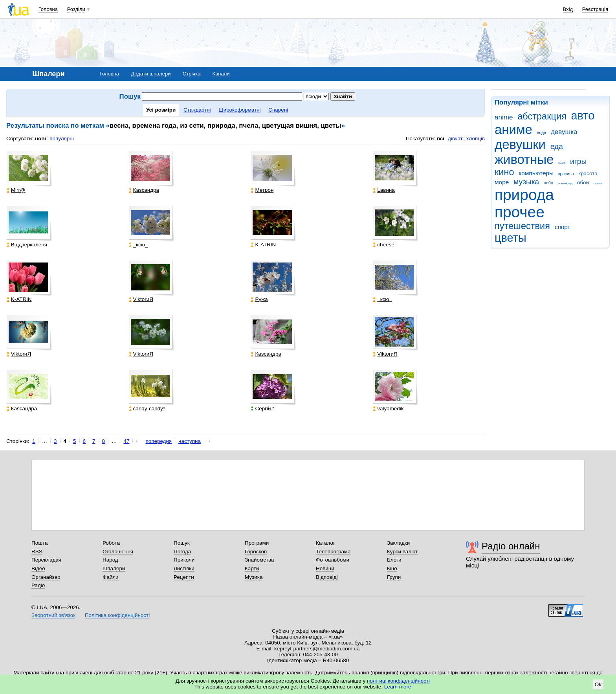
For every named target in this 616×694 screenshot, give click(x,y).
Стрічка (192, 74)
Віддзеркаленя (27, 245)
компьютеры (536, 173)
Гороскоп (256, 552)
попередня (159, 441)
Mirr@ (16, 190)
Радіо (38, 585)
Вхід (568, 9)
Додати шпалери (151, 74)
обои (583, 183)
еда (557, 146)
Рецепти (184, 577)
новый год (565, 183)
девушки (520, 144)
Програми (257, 543)
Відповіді (327, 577)
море (502, 182)
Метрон (262, 190)
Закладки (398, 543)
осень (598, 183)
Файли (111, 577)
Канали (221, 74)
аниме (513, 129)
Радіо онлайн (511, 546)
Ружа (259, 299)
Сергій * (262, 409)
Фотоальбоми (333, 560)
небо (548, 183)
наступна (190, 441)
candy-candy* (147, 409)
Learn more (398, 687)
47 (126, 441)
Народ (110, 560)
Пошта (39, 543)
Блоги (394, 560)
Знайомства (259, 560)
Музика (254, 577)
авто (583, 116)
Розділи (76, 9)
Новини (325, 568)
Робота (111, 543)
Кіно (392, 568)
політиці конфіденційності (398, 681)
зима (562, 163)
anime (504, 117)
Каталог (325, 543)
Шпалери (114, 568)
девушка (564, 132)
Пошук (182, 543)
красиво (566, 174)
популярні (61, 139)
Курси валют (402, 552)
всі (441, 139)
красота (588, 173)
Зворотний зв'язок (53, 615)
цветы (511, 238)
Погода (182, 552)
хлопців (476, 139)
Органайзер (46, 577)
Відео (38, 568)
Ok (598, 684)
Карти (252, 568)
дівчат (455, 139)
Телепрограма (333, 552)
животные (524, 159)
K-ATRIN (263, 245)
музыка (526, 182)
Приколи (184, 560)
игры (578, 161)
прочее (520, 212)
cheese (383, 245)
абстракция (542, 116)
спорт (563, 227)
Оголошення (118, 552)
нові (40, 139)
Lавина (384, 190)
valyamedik (388, 409)
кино (504, 172)
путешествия (522, 226)
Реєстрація (595, 9)
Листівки (184, 568)
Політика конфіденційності (117, 615)
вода (542, 132)
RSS (37, 552)
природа (524, 195)
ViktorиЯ (141, 299)
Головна (48, 9)
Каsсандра (144, 190)
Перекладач (46, 560)
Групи (394, 577)
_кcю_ (138, 245)
